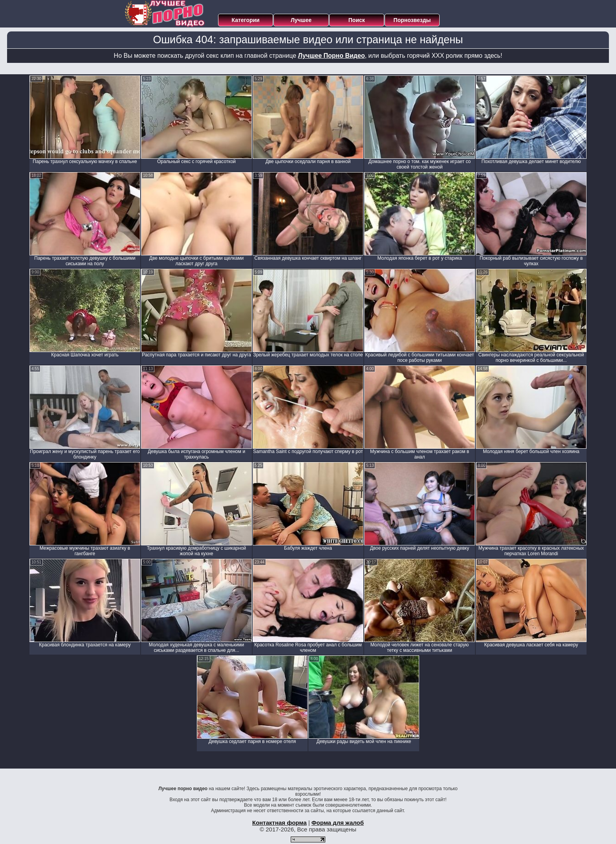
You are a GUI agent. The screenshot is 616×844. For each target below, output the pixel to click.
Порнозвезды (412, 20)
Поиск (357, 20)
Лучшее (301, 20)
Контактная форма (280, 823)
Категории (246, 20)
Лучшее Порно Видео (332, 56)
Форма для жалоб (338, 823)
